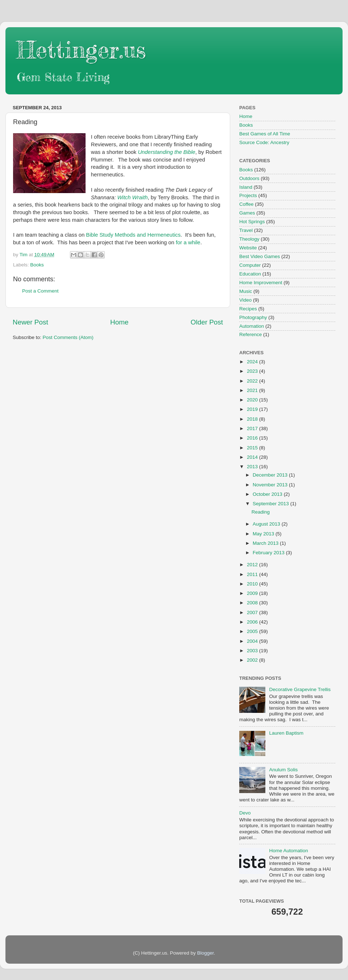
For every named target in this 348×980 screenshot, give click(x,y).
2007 (253, 612)
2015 (253, 448)
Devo (245, 813)
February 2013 (269, 553)
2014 (253, 457)
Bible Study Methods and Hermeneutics (133, 235)
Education (250, 274)
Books (37, 265)
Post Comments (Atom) (68, 337)
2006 (253, 622)
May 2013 (264, 534)
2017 (253, 428)
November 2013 (271, 485)
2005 (253, 631)
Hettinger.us (81, 50)
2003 (253, 651)
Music (246, 291)
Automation (252, 326)
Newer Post (30, 322)
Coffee (246, 204)
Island (246, 187)
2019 (253, 409)
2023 (253, 371)
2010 (253, 584)
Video (245, 300)
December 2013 (271, 475)
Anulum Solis (283, 770)
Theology (249, 239)
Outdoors (249, 178)
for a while (188, 242)
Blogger (206, 953)
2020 (253, 400)
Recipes (248, 309)
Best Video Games (260, 256)
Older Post (207, 322)
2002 (253, 660)
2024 (253, 362)
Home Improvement (261, 283)
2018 (253, 419)
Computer (250, 265)
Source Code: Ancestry (264, 142)
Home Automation (288, 851)
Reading (261, 512)
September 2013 (272, 504)
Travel (246, 230)
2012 (253, 565)
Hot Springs (252, 222)
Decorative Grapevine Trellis (300, 689)
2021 (253, 390)
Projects (248, 195)
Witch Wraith (132, 197)
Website (248, 248)
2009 (253, 593)
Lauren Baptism (286, 733)
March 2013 (266, 543)
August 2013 (267, 524)
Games (247, 213)
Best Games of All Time (265, 134)
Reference (250, 334)
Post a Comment (40, 291)
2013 (253, 467)
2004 (253, 641)
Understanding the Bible (166, 152)
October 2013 (268, 494)
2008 (253, 603)
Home (119, 322)
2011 (253, 574)
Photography (253, 317)
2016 (253, 438)
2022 (253, 381)
